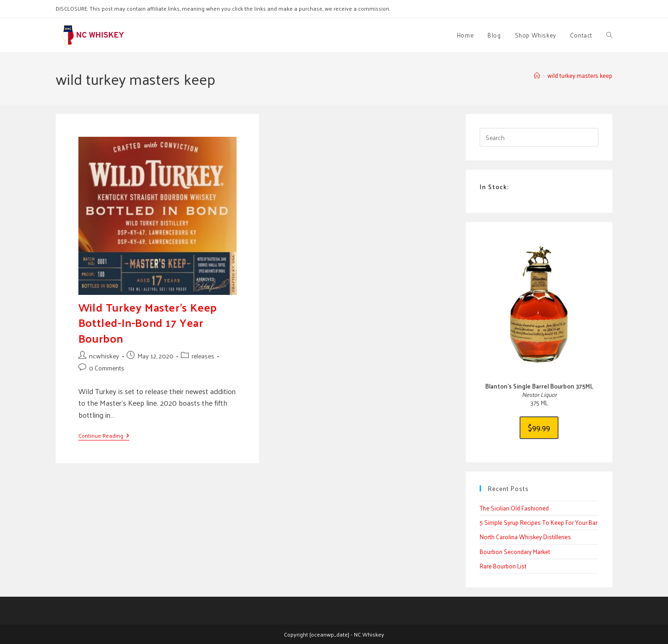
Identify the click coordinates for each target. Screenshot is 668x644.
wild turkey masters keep (580, 75)
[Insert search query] (539, 137)
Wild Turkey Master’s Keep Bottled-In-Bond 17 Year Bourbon (148, 322)
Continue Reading (104, 436)
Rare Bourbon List (503, 566)
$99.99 (539, 427)
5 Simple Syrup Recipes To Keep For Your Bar (539, 522)
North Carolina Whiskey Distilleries (525, 537)
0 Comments (107, 368)
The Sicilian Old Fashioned (514, 508)
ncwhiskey (104, 356)
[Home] (537, 75)
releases (203, 356)
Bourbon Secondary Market (515, 552)
